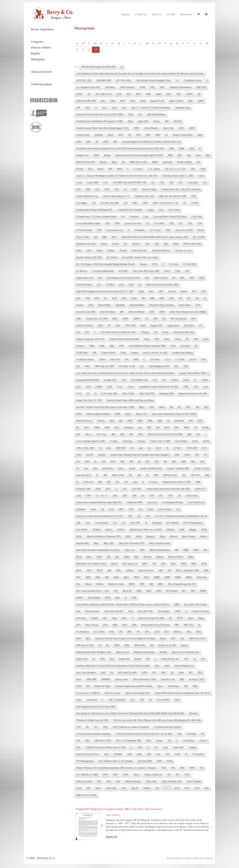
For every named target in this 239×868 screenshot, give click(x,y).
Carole (201, 176)
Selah (181, 673)
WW (207, 788)
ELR (198, 305)
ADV (169, 94)
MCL (89, 557)
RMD (117, 645)
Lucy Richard (102, 523)
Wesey (136, 775)
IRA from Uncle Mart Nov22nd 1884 (165, 434)
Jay (149, 448)
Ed (140, 285)
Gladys (205, 380)
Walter (170, 761)
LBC (115, 496)
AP (130, 135)
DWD (155, 264)
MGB (204, 564)
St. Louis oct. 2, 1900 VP (88, 693)
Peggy (201, 618)
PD (170, 618)
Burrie (101, 169)
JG (95, 462)
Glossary (187, 858)
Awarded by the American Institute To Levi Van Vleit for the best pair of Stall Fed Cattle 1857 (120, 148)
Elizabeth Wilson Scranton (162, 305)
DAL (168, 230)
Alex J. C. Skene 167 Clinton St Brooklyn (151, 108)
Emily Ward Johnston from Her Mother (188, 312)
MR (151, 584)
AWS (192, 148)
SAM (167, 666)
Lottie (150, 509)
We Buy (171, 14)
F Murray (145, 332)
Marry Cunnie (189, 536)
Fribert (102, 359)
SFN (200, 673)
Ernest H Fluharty (85, 325)
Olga (114, 618)
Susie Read (92, 700)
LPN (130, 516)
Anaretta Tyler (83, 135)
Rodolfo (163, 652)
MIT (161, 570)
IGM (140, 434)
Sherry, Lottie (122, 679)
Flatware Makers (41, 48)
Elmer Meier (185, 305)
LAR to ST (200, 489)
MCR (99, 557)
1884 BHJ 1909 (104, 80)
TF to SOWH (163, 700)
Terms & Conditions (203, 858)
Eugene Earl (173, 325)
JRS (184, 475)
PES (78, 625)
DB (96, 237)
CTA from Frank (84, 230)
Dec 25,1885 (199, 237)
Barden (107, 155)
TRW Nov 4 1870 (103, 741)
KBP (198, 482)
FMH (102, 346)
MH (109, 570)
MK (107, 577)
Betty (198, 155)
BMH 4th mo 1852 (138, 162)
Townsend (191, 734)
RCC (147, 632)
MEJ (136, 557)
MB (177, 550)
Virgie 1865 (178, 747)
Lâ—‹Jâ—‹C (102, 496)
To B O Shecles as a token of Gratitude (131, 727)
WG (178, 775)
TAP (142, 700)
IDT (131, 434)
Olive (124, 618)
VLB (106, 754)
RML (127, 645)
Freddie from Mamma (183, 353)
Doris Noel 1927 (139, 251)
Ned (78, 611)
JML (193, 462)
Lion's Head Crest (196, 502)
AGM (143, 101)
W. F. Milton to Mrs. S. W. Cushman (116, 761)
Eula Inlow (189, 325)
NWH (178, 611)
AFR (113, 101)
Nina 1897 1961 (145, 611)
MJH (88, 577)
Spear (160, 686)
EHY (172, 298)
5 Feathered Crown (192, 80)
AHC (191, 101)
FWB (136, 359)
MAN (128, 536)
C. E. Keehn (154, 169)
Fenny (178, 339)
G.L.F (168, 359)
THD (177, 700)
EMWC (137, 319)
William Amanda (133, 781)
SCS (154, 673)
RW (148, 659)
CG (125, 189)
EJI (181, 298)
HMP (107, 428)
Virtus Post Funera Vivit (88, 754)
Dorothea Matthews (161, 251)
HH (121, 421)
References (186, 14)
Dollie (100, 251)
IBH (122, 434)
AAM (142, 87)
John (95, 468)
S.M (186, 659)
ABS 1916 (201, 87)
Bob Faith (167, 162)
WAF (159, 761)
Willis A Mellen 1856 (172, 781)
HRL (177, 428)
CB (153, 183)
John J (121, 468)
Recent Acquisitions (42, 29)
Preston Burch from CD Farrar (156, 625)
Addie (159, 94)
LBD (125, 496)
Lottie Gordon (165, 509)
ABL (162, 87)
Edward (172, 291)
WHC (187, 775)
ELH (91, 305)
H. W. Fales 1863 (109, 393)
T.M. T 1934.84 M (117, 700)
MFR (194, 564)
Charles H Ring (149, 189)
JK (139, 462)
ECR (131, 285)
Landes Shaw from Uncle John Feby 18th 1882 (168, 489)
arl (166, 135)
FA (156, 332)
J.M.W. (206, 441)
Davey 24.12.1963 (184, 230)
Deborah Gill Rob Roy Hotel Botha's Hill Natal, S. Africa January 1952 (155, 237)
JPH (105, 475)
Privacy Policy (174, 858)
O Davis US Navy (200, 611)
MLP (146, 577)
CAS (105, 183)
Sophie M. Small (102, 686)
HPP (149, 428)
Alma (130, 121)
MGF (89, 570)
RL (108, 645)
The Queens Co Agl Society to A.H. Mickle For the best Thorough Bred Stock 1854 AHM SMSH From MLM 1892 (130, 713)
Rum (112, 659)
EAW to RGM (161, 278)
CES (97, 189)
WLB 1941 (111, 788)
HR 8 (167, 428)
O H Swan (81, 618)
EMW (125, 319)
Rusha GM (124, 659)
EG (106, 298)
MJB (206, 570)
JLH (157, 462)
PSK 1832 (189, 625)
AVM (106, 142)
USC (79, 747)
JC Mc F (178, 448)
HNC (117, 428)
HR (158, 428)
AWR (182, 148)
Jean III (89, 455)
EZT (87, 332)
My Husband (94, 598)
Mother (100, 584)
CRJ (107, 223)
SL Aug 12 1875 (197, 679)
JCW (204, 448)
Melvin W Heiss (176, 557)
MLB (116, 577)
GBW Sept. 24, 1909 (104, 366)
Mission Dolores (146, 570)
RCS (167, 632)
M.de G (109, 530)
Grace (120, 387)
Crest (146, 217)
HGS (112, 421)
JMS (202, 462)
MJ (169, 570)
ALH (131, 114)
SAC (203, 659)
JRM (156, 475)
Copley (151, 210)
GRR (186, 387)
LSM (148, 516)
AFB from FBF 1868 (86, 101)
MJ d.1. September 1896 (187, 570)
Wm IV (135, 788)
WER (126, 775)
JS (77, 482)
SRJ (186, 686)
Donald (123, 251)
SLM (79, 686)
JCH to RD (192, 448)
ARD (158, 135)
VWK (178, 754)
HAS (152, 407)
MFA (163, 564)
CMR (145, 203)
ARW (200, 135)
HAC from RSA (147, 393)
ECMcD (110, 285)
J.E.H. (195, 441)
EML (79, 319)
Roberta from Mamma (144, 652)
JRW (207, 475)
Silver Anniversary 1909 (144, 679)
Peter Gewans (92, 625)
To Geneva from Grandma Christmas (94, 734)
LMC (121, 509)
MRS (160, 584)
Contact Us (141, 14)
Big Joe (103, 162)
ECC (99, 285)
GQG (110, 387)
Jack (109, 448)
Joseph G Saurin (201, 468)
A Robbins (110, 87)
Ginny (186, 380)
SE (172, 673)
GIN (164, 380)
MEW (145, 564)
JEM (177, 455)
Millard (130, 570)
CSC (181, 223)
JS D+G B (88, 482)
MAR (139, 536)
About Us (157, 14)
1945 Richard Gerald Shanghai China (153, 80)
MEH (127, 557)
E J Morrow (82, 271)
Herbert (101, 421)
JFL (78, 462)
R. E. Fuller (99, 632)
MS (116, 591)
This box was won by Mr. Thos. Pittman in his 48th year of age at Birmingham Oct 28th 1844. (157, 720)
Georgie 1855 (110, 380)
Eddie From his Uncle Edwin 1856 (162, 285)
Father (167, 339)
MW (193, 591)
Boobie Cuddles (185, 162)
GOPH (99, 387)
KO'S (108, 489)
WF (169, 775)
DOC (89, 251)
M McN (97, 530)
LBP (134, 496)
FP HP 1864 (82, 353)
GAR (203, 359)
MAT (142, 550)
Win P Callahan (194, 781)
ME (117, 557)
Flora (206, 339)
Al (96, 108)
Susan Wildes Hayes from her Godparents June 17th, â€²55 (183, 693)
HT (196, 428)
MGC (79, 570)
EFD (97, 298)
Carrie (79, 183)
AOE (121, 135)
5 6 (177, 80)
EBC (182, 278)
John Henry (108, 468)
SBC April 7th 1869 (127, 673)
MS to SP (127, 591)
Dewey (104, 244)
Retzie (163, 639)
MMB (157, 577)
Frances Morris (109, 353)
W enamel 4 (198, 754)
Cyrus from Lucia (115, 230)
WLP (124, 788)
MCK (79, 557)
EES (78, 298)
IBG (114, 434)
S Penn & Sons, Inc (170, 659)
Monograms (38, 59)
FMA (92, 346)
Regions (36, 53)
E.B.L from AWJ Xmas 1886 (146, 271)
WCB (105, 775)
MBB (186, 550)
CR (123, 217)
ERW (100, 325)
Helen (79, 414)
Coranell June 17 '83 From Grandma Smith (96, 217)
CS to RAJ (159, 223)
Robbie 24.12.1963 (167, 645)
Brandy (80, 169)
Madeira (171, 530)
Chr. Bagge (82, 203)
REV (173, 639)
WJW (79, 788)
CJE (94, 203)
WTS (197, 788)
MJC (79, 577)
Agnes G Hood (176, 101)
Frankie (135, 353)
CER (88, 189)
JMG (174, 462)
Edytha (184, 291)
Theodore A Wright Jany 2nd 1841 (92, 720)
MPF (142, 584)
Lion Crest (152, 502)
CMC (135, 203)
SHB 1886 (91, 679)
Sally (157, 666)
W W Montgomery (85, 761)
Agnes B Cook (157, 101)
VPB (129, 754)
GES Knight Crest (139, 380)
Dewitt (116, 244)
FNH (122, 346)
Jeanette (102, 455)
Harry (142, 407)
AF (199, 94)
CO (185, 203)
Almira (157, 121)
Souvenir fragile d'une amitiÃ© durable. (134, 686)
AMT (181, 128)
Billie (114, 162)
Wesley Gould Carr (153, 775)
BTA (90, 169)
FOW (173, 346)
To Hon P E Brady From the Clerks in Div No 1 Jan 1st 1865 (144, 734)
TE (150, 700)
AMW (192, 128)
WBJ (182, 768)
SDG (164, 673)
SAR (103, 673)
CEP (79, 189)
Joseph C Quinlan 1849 (178, 468)
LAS (79, 496)
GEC (176, 366)
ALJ (140, 114)
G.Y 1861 (180, 359)
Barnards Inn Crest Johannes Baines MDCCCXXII (139, 155)
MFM (184, 564)
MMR (178, 577)
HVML (206, 428)
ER (164, 319)
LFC (161, 496)
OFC (105, 618)
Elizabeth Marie (137, 305)
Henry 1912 (142, 414)
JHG (122, 462)
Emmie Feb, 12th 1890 (97, 319)
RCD (157, 632)
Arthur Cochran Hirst (183, 135)
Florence (80, 346)
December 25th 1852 (86, 244)
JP (97, 475)
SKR (182, 679)
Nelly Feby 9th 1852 (114, 611)
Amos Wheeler (151, 128)
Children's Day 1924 (144, 196)
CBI (171, 183)
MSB (139, 591)
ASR (88, 142)
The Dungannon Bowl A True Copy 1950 (96, 707)
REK (79, 639)
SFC (191, 673)
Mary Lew (130, 550)
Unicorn (203, 741)
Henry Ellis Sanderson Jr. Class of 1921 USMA (174, 414)
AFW (122, 101)
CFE (117, 189)
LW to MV (135, 523)
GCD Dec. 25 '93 (127, 366)
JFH (197, 455)
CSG (190, 223)
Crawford (134, 217)
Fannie (165, 332)
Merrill (114, 564)
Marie (162, 536)
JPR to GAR (118, 475)
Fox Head (185, 346)
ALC (104, 108)
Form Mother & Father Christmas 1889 (147, 346)
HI (168, 421)
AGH (132, 101)
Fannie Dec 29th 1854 (184, 332)
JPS (131, 475)
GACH (193, 359)
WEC (116, 775)
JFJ (206, 455)
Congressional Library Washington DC (94, 210)
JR (147, 475)
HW (78, 434)
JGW (113, 462)
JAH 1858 (121, 448)
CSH (200, 223)
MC (206, 550)
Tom (179, 734)
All (96, 50)
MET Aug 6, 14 (130, 564)
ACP (129, 94)
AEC (179, 94)
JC (168, 448)
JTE (126, 482)
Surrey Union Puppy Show (138, 693)
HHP (160, 421)
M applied (157, 523)
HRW (187, 428)
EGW (134, 298)
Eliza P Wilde (104, 305)
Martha (203, 536)
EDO (161, 291)
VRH (139, 754)
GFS (155, 380)
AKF (87, 108)
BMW (155, 162)
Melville (147, 557)
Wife (109, 781)
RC (139, 632)
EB (174, 278)
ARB (148, 135)
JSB (100, 482)
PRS (177, 625)
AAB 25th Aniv (127, 87)
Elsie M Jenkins (108, 312)
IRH (189, 434)
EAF (187, 271)
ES (109, 325)
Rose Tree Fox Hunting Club (186, 652)
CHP (193, 196)
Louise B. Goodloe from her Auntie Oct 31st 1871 (100, 516)
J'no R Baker (181, 441)
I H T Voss (101, 434)
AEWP (189, 94)
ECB (202, 278)
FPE (94, 353)
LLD (111, 509)
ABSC (79, 94)
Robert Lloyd (123, 652)
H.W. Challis (128, 393)
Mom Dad (202, 577)
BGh (208, 155)
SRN (195, 686)
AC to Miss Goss (104, 94)
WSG (167, 788)
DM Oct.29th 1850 (192, 244)
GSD (196, 387)
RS (94, 659)
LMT (131, 509)
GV (88, 393)
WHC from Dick (84, 781)
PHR (115, 625)
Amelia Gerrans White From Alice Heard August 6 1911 (103, 128)
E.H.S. (167, 271)
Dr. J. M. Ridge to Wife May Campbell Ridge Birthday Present (106, 264)
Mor (78, 584)
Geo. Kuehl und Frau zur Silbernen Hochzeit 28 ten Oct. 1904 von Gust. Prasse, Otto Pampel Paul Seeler (125, 373)
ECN (122, 285)
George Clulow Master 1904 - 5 (194, 373)
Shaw (79, 679)
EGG (124, 298)
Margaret (150, 536)
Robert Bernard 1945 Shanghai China (94, 652)
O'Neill (94, 618)
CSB (171, 223)
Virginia (193, 747)
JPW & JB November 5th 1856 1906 (98, 67)
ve (148, 747)
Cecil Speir (193, 183)
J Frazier (141, 441)
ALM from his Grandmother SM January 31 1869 (100, 121)
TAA (133, 700)
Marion (174, 536)
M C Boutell (173, 523)
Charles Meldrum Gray (87, 196)
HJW (200, 421)
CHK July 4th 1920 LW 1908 (172, 196)
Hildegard (179, 421)
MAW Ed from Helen (160, 550)
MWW (80, 598)
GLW (88, 387)
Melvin (160, 557)
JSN (109, 482)
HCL (189, 407)
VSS (158, 754)
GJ (195, 380)
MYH (108, 598)
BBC (180, 155)
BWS (120, 169)
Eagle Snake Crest (85, 278)
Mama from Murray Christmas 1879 (104, 536)
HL (78, 428)
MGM (100, 570)
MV (184, 591)
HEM (118, 414)
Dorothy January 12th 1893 (89, 257)
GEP (124, 380)
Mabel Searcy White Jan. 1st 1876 (146, 530)
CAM (203, 169)
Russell (138, 659)
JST (118, 482)
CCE (180, 183)
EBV (192, 278)
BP (198, 162)
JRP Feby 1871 (170, 475)
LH (179, 496)
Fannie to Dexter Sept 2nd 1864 (124, 339)
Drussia (143, 264)
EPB (155, 319)
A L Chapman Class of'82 (88, 87)
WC (202, 768)
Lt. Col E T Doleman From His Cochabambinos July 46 (181, 516)
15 (122, 67)
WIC (99, 781)
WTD (187, 788)
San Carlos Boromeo (86, 673)
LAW (88, 496)
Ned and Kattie (92, 611)
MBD (196, 550)
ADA (138, 94)
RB (121, 632)
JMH (184, 462)
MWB (203, 591)
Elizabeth (120, 305)
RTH (102, 659)
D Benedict (140, 230)
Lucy (88, 523)
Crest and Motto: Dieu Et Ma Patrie (170, 217)
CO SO (195, 203)
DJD (166, 244)
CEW (107, 189)
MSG (149, 591)
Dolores (111, 251)
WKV (98, 788)
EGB (115, 298)
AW (115, 142)
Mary (96, 543)
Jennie (187, 455)
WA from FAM (145, 761)
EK (197, 298)
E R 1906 (123, 271)
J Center (114, 441)
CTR (99, 230)
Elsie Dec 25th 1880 (86, 312)
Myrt (118, 598)
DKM (176, 244)
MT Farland (172, 591)
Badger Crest (82, 155)
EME (152, 312)
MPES (132, 584)
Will (118, 781)
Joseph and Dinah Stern (151, 468)
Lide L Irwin (192, 496)
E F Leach (174, 264)
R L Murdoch (83, 632)
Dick (147, 244)
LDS (152, 496)
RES (88, 639)
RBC (130, 632)
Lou (178, 509)
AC (89, 94)
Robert (184, 645)
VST (168, 754)
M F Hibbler (82, 530)
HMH (97, 428)
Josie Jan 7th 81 (84, 475)
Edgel (141, 291)
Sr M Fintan (173, 686)
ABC (152, 87)
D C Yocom (155, 230)
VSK (149, 754)
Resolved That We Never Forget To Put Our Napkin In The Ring (125, 639)
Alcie (114, 108)
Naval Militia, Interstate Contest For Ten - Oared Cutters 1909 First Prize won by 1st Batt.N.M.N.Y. (123, 604)
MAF (182, 530)
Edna (151, 291)
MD (109, 557)
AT (97, 142)
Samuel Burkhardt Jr (184, 666)
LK (103, 509)
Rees (189, 632)
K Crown (153, 482)
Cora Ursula (174, 210)
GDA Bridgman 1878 (159, 366)
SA (195, 659)
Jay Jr (159, 448)
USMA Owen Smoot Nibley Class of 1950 (106, 747)
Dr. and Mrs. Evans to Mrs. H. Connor (140, 257)
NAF (134, 598)
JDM (79, 455)
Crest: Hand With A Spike (88, 223)
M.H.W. (121, 530)
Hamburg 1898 (166, 393)
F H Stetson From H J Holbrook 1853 (118, 332)
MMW (189, 577)
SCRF (144, 673)
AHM (201, 101)
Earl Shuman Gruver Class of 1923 (123, 278)
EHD (162, 298)
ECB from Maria (84, 285)
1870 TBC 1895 (84, 80)
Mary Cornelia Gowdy (160, 543)
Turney (159, 741)
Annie (111, 135)
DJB (157, 244)
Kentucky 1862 (83, 489)
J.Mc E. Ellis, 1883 (85, 448)
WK (89, 788)
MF (154, 564)
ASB (79, 142)
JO (78, 468)
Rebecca (178, 632)
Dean (114, 237)
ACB (119, 94)
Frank (123, 353)
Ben (189, 155)
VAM (140, 747)
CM (125, 203)
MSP (159, 591)
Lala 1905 (136, 489)
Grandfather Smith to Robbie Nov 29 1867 (159, 387)
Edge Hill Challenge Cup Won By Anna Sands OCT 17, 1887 (105, 291)
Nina (131, 611)
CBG (162, 183)
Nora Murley (164, 611)
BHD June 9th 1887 (86, 162)
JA (100, 448)
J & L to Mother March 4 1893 (91, 441)
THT (79, 727)
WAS (164, 768)
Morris (88, 584)
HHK (150, 421)
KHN (98, 489)
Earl (100, 278)
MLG (126, 577)
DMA (79, 251)
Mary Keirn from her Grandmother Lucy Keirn (98, 550)
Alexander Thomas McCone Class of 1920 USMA (100, 114)
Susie (79, 700)
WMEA (147, 788)
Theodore (194, 713)
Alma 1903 (143, 121)
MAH (204, 530)
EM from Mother (136, 312)
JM (165, 462)
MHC (119, 570)
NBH (177, 604)
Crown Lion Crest (133, 223)
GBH (87, 366)
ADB (148, 94)
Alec (124, 108)
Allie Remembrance (156, 114)
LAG (124, 489)
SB (112, 673)
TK (87, 727)
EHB (152, 298)
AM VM (178, 121)
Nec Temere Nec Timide (196, 604)
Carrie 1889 (93, 183)
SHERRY (106, 679)
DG (125, 244)
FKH (196, 339)
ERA (194, 319)
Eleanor (80, 305)
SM (88, 686)
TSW (149, 741)
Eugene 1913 (156, 325)
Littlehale (81, 509)
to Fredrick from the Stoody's (167, 727)
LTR (78, 523)
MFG (173, 564)
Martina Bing (83, 543)
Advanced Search (41, 72)
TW (169, 741)
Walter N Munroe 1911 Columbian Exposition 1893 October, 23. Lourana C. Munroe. (116, 768)
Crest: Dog (196, 217)
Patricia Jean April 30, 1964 (151, 618)
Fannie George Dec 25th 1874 (90, 339)
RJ (100, 645)
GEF (186, 366)
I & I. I (88, 434)
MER (191, 557)
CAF (193, 169)
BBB (170, 155)
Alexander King (183, 108)
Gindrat (175, 380)
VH (156, 747)
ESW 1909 (131, 325)
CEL (205, 183)
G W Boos (155, 359)
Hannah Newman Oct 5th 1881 (193, 393)
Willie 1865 (151, 781)
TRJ (78, 741)
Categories (37, 42)
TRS (87, 741)
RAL (112, 632)
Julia (135, 482)
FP (196, 346)
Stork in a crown (112, 693)
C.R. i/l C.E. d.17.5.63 (175, 169)
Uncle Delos (189, 741)
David (200, 230)
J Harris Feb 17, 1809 (160, 441)
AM (167, 121)
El (205, 298)
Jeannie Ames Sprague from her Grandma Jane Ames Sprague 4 (140, 455)
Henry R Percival (84, 421)
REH (199, 632)
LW (123, 523)
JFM (87, 462)
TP (202, 734)
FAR (157, 339)
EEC (194, 291)
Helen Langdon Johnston (98, 414)
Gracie (131, 387)
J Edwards (127, 441)
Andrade (99, 135)
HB (171, 407)
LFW (170, 496)
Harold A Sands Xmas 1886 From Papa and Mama (130, 400)
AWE (172, 148)
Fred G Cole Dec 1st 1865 (155, 353)
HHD (130, 421)
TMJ (105, 727)
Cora (161, 210)
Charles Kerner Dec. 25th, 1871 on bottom (181, 189)
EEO (204, 291)
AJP (78, 108)
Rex (182, 639)
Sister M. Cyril (168, 679)
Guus (205, 387)
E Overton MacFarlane (103, 271)
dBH (104, 237)
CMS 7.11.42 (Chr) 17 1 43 (165, 203)
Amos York (168, 128)
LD (143, 496)
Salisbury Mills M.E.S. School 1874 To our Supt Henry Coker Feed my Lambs (113, 666)
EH (143, 298)
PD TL (180, 618)
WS (157, 788)
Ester (118, 325)
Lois (140, 509)
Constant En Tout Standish (130, 210)
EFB (88, 298)
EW (78, 332)
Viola (165, 747)
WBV (192, 768)
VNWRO (118, 754)
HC (179, 407)
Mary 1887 (109, 543)
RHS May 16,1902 (85, 645)
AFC (103, 101)
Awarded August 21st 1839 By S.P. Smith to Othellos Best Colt (151, 142)
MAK (79, 536)
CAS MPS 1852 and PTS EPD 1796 (130, 183)
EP (147, 319)
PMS (125, 625)
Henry (128, 414)
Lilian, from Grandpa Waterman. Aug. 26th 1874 (99, 502)
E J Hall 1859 (190, 264)
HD (198, 407)
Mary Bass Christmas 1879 (132, 543)
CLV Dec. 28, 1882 (110, 203)
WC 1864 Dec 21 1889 (87, 775)
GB (78, 366)
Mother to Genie (116, 584)
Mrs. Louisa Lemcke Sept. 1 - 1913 (93, 591)
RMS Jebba (140, 645)
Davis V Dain (83, 237)
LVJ (115, 523)
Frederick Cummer (85, 359)
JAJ (132, 448)
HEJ (206, 407)
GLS (79, 387)
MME (167, 577)
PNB (134, 625)
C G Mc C (139, 169)
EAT (147, 278)
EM (122, 312)
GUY (79, 393)
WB (173, 768)
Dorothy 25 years (183, 251)
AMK (137, 128)
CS (148, 223)
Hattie (162, 407)
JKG (148, 462)
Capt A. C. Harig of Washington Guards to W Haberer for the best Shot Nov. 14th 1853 (117, 176)
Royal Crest (82, 659)
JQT (139, 475)
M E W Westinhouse (193, 523)
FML (112, 346)
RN (152, 645)
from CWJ (115, 359)
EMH (162, 312)
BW (110, 169)
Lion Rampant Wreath (172, 502)
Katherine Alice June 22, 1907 (177, 482)
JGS (104, 462)
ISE (198, 434)
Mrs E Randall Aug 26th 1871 (182, 584)
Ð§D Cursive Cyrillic (86, 795)
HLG (87, 428)
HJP (191, 421)
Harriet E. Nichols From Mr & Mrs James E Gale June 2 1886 (105, 407)
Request (125, 14)
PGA (106, 625)
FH (187, 339)
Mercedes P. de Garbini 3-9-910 (91, 564)
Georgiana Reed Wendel (88, 380)
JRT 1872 (196, 475)
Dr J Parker (112, 257)
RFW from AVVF (198, 639)
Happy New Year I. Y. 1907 (89, 400)
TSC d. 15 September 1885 (129, 741)
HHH (140, 421)
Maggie (193, 530)
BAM (96, 155)
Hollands (129, 428)
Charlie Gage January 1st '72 (116, 196)
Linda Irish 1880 (135, 502)
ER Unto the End (178, 319)
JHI (131, 462)
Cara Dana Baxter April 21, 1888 (178, 176)
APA (138, 135)
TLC (96, 727)
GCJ (142, 366)
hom (140, 428)
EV (201, 325)
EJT (189, 298)
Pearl (191, 618)
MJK (98, 577)
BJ (123, 162)
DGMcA (136, 244)
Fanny (147, 339)
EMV (115, 319)
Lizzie (93, 509)
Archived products (41, 84)
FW (127, 359)
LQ (139, 516)
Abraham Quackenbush (180, 87)
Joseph (132, 468)
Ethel (143, 325)
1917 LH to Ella (123, 80)
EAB (178, 271)
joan (86, 468)
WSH (177, 788)
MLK (137, 577)
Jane (141, 448)
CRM (117, 223)
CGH (134, 189)
